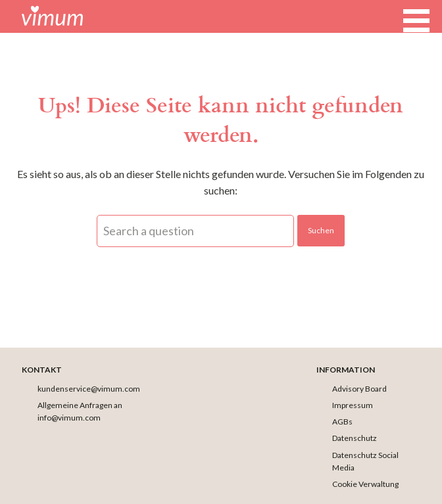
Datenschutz (355, 438)
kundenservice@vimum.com (89, 389)
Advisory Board (359, 389)
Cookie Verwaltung (365, 484)
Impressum (353, 405)
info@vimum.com (69, 418)
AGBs (342, 422)
